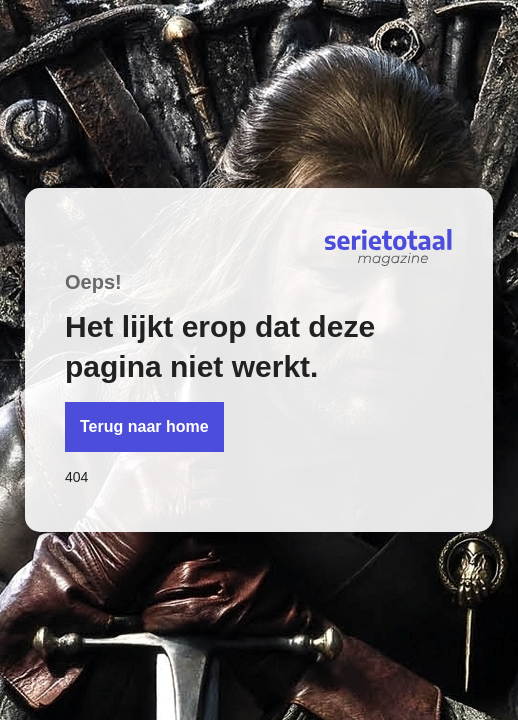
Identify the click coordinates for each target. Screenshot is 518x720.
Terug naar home (144, 426)
